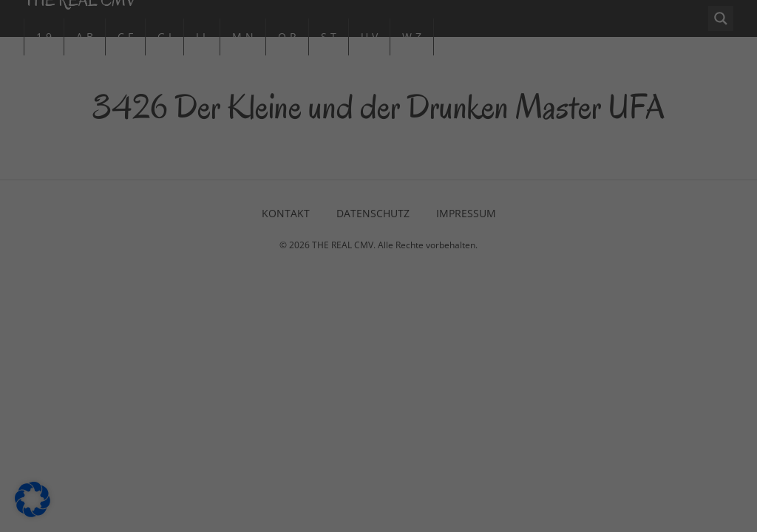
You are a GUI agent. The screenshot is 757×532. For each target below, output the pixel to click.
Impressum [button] (456, 474)
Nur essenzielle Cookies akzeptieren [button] (378, 395)
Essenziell (429, 69)
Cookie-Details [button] (307, 474)
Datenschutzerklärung (161, 289)
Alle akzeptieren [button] (237, 352)
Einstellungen (217, 303)
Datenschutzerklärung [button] (385, 474)
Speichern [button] (520, 352)
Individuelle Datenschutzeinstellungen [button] (379, 439)
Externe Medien (445, 147)
